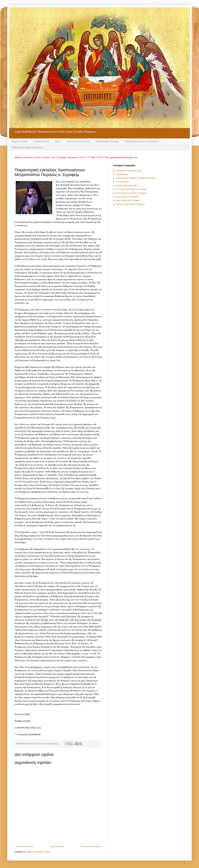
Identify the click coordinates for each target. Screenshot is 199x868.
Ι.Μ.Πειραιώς (122, 174)
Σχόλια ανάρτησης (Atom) (38, 852)
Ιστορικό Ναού (41, 141)
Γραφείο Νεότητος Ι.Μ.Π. (127, 185)
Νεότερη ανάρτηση (24, 846)
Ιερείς (58, 141)
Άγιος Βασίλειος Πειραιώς (128, 197)
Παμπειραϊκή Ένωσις (107, 141)
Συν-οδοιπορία (122, 182)
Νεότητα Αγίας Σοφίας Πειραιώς (130, 204)
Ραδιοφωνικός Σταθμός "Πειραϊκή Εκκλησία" (136, 178)
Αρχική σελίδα (20, 141)
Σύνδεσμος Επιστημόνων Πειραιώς (131, 189)
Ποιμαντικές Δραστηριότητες (28, 147)
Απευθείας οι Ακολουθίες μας (129, 171)
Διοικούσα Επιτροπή (78, 141)
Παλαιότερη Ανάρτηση (91, 846)
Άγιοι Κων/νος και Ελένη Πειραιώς (131, 193)
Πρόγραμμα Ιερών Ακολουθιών (142, 141)
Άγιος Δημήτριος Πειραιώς (128, 200)
